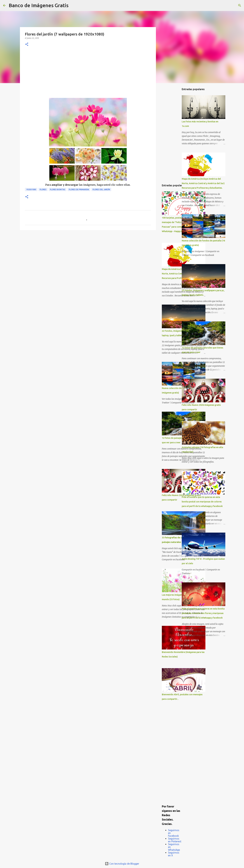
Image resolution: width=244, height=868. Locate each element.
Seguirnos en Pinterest (175, 840)
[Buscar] (73, 5)
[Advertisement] (88, 75)
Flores (43, 189)
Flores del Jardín (101, 189)
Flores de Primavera (79, 189)
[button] (27, 44)
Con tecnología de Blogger (122, 864)
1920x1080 (31, 189)
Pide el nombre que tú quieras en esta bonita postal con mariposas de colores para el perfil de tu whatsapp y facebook (202, 502)
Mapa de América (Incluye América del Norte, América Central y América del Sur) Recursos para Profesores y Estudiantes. (203, 183)
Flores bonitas (58, 189)
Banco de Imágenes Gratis (39, 5)
